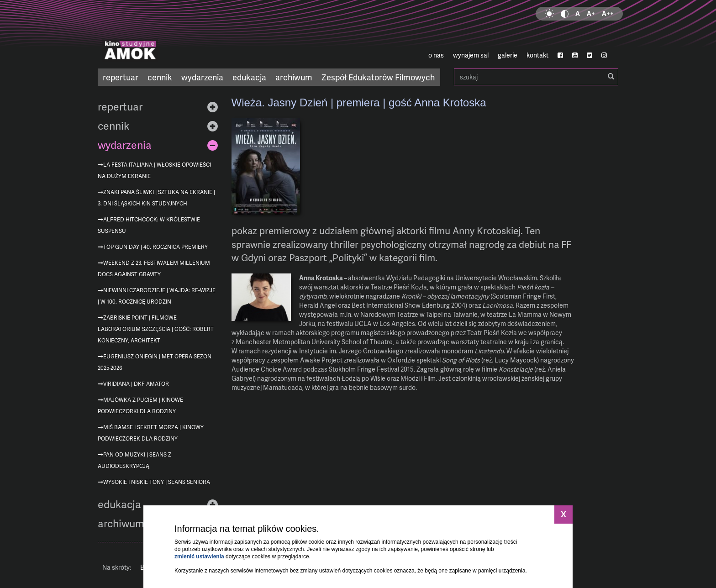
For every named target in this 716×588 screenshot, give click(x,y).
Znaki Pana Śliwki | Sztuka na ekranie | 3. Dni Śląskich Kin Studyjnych (156, 198)
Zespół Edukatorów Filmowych (378, 77)
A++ (608, 13)
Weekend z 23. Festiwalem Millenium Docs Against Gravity (154, 268)
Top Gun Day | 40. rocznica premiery (155, 247)
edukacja (249, 77)
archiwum (294, 77)
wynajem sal (471, 55)
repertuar (121, 77)
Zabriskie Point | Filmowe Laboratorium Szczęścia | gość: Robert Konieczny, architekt (156, 329)
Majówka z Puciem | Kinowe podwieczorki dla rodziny (140, 405)
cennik (160, 77)
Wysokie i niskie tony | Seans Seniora (157, 482)
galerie (508, 55)
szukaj (536, 77)
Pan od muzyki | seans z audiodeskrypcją (134, 460)
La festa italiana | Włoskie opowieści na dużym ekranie (154, 170)
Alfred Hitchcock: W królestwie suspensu (149, 225)
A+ (591, 13)
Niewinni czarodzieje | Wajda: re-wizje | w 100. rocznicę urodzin (157, 296)
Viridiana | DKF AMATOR (136, 384)
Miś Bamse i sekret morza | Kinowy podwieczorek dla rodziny (151, 433)
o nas (436, 55)
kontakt (537, 55)
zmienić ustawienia (199, 556)
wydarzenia (202, 77)
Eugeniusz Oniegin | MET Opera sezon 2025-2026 (155, 362)
